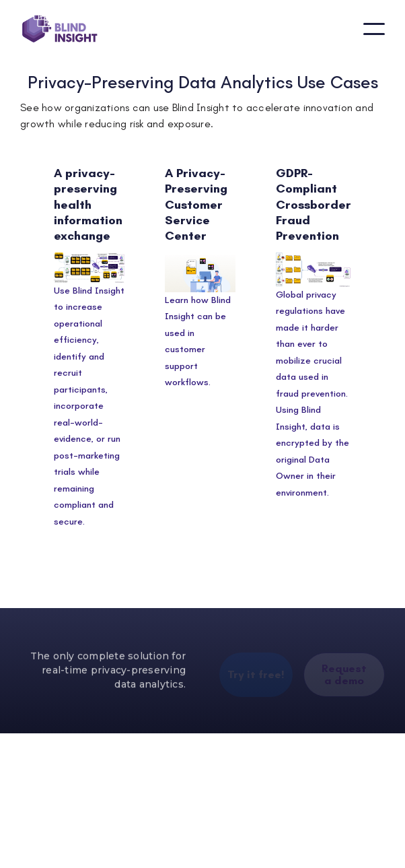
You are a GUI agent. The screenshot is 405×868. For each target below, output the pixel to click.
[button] (374, 29)
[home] (60, 29)
